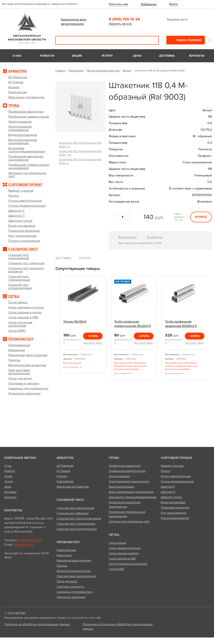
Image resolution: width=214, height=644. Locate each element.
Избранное (149, 4)
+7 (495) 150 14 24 (30, 540)
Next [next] (210, 328)
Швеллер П (168, 492)
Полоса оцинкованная (175, 518)
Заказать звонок (120, 24)
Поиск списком (188, 40)
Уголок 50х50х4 (75, 322)
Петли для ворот (67, 581)
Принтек (62, 566)
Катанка (62, 476)
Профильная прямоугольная (127, 471)
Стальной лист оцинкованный (75, 508)
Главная (60, 71)
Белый (127, 71)
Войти (174, 4)
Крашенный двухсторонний (74, 561)
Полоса (165, 471)
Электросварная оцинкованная (129, 482)
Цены (137, 56)
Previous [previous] (57, 328)
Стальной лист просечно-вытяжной (79, 519)
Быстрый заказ (128, 237)
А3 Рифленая (65, 466)
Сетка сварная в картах (124, 553)
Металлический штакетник (103, 71)
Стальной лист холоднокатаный (77, 529)
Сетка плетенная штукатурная (128, 564)
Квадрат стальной (172, 466)
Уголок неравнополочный (177, 482)
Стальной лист (70, 500)
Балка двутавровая (173, 502)
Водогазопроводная (122, 487)
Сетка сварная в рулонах (125, 548)
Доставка (167, 56)
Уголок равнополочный (176, 476)
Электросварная (119, 476)
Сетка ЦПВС (117, 569)
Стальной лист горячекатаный (76, 524)
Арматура (65, 458)
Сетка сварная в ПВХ (122, 559)
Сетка (114, 535)
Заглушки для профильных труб (129, 522)
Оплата (85, 258)
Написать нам (118, 4)
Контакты (197, 56)
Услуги (107, 56)
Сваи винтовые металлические (76, 576)
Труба (114, 458)
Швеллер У (168, 487)
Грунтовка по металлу (70, 587)
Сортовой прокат (177, 458)
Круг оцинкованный (173, 513)
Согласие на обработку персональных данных (37, 624)
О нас (17, 56)
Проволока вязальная (175, 508)
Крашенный (64, 555)
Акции (77, 56)
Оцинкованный (66, 550)
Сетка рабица (117, 543)
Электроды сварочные (71, 597)
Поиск (153, 40)
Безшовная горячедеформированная (133, 497)
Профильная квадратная (125, 466)
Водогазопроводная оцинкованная (131, 492)
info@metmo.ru (24, 545)
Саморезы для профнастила (74, 592)
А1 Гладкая (63, 471)
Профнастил (76, 71)
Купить (201, 217)
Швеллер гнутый (171, 497)
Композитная (65, 482)
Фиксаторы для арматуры (73, 487)
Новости (47, 56)
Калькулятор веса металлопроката (74, 22)
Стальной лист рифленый (73, 513)
